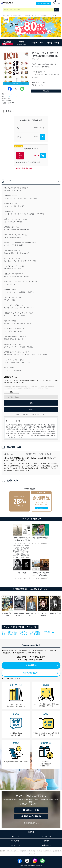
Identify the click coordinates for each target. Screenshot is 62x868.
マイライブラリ (46, 836)
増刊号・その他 (53, 43)
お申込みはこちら (41, 508)
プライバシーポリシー (13, 851)
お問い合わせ (46, 845)
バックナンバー (47, 15)
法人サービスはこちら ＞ (11, 678)
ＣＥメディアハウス (12, 96)
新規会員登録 (42, 665)
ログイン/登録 (44, 3)
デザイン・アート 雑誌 (30, 634)
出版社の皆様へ (48, 851)
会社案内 (39, 851)
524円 (36, 137)
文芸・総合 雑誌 (11, 15)
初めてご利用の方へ (40, 673)
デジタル (20, 137)
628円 (36, 128)
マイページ (15, 836)
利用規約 (3, 851)
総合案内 (31, 832)
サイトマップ (31, 854)
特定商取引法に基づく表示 (28, 851)
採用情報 (46, 841)
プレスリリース (15, 845)
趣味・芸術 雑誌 (9, 634)
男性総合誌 (49, 632)
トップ (3, 15)
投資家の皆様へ (58, 851)
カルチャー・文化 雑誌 (24, 15)
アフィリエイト (15, 841)
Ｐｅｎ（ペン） (36, 15)
